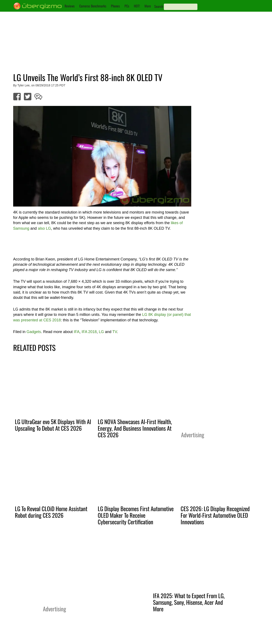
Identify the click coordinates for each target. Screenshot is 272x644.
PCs (127, 6)
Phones (115, 6)
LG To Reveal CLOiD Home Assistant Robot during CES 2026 (51, 512)
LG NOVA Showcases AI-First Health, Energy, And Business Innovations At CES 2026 (135, 428)
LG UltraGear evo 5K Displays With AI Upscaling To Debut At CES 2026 (53, 425)
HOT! (137, 6)
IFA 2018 (89, 332)
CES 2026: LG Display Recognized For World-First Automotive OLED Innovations (215, 515)
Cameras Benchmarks (93, 6)
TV (115, 332)
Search (159, 6)
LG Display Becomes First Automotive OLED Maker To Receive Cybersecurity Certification (136, 515)
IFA (77, 332)
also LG (44, 228)
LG (101, 332)
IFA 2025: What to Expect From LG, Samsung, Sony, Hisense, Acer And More (189, 602)
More (148, 6)
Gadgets (34, 332)
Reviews (70, 6)
